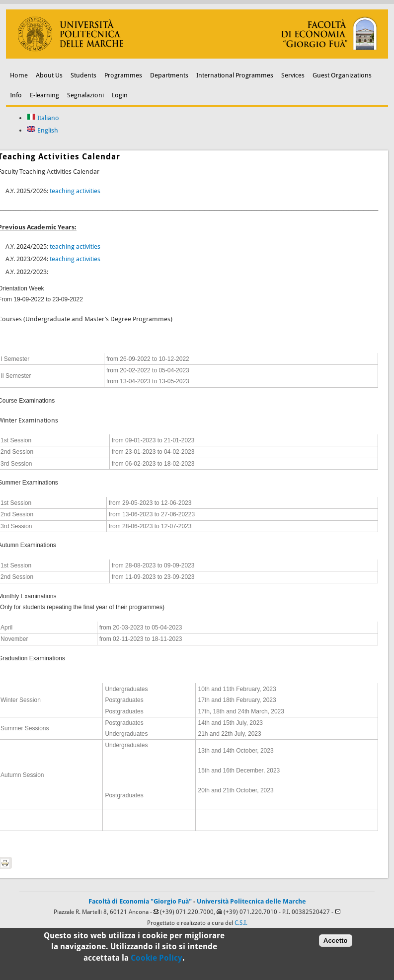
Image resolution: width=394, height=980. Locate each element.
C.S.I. (241, 923)
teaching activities (75, 191)
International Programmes (235, 75)
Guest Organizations (342, 75)
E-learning (44, 95)
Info (16, 95)
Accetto (336, 945)
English (42, 130)
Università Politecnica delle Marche (251, 901)
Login (120, 95)
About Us (49, 75)
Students (83, 75)
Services (293, 75)
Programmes (123, 75)
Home (19, 75)
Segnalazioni (85, 95)
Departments (169, 75)
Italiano (43, 118)
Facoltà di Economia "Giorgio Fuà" (140, 901)
